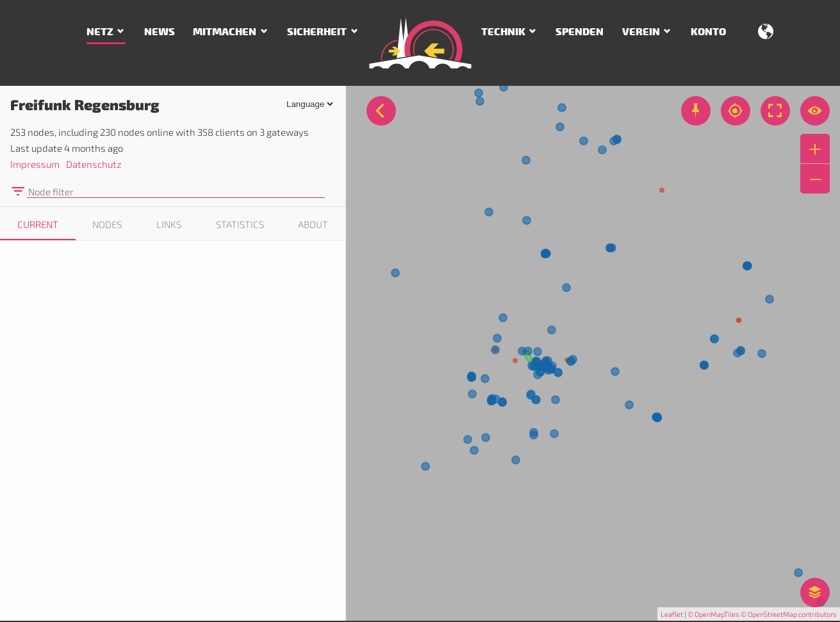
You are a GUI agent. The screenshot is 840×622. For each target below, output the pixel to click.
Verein (641, 32)
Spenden (580, 32)
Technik (503, 32)
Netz (100, 32)
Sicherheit (317, 32)
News (160, 32)
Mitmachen (225, 32)
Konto (708, 32)
